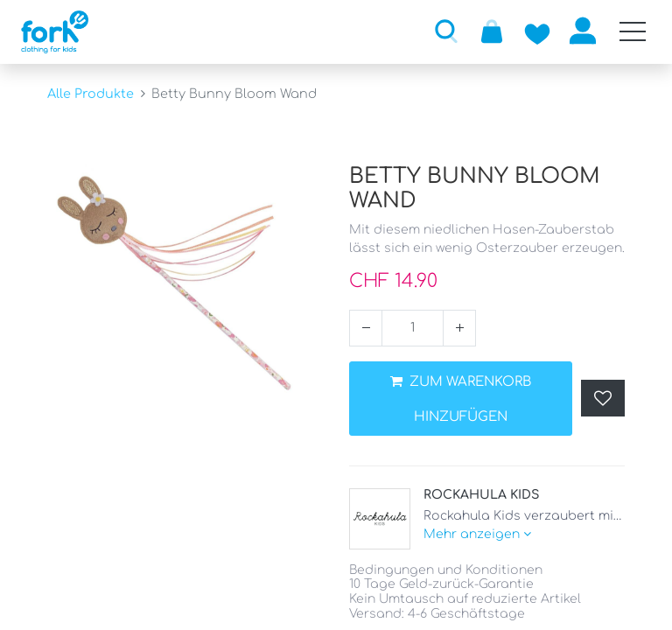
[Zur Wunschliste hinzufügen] (537, 31)
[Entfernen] (366, 328)
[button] (446, 31)
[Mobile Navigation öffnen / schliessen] (633, 31)
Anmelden (583, 31)
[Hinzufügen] (459, 328)
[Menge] (413, 328)
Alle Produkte (91, 94)
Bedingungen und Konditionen (446, 570)
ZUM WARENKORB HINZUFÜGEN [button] (461, 399)
